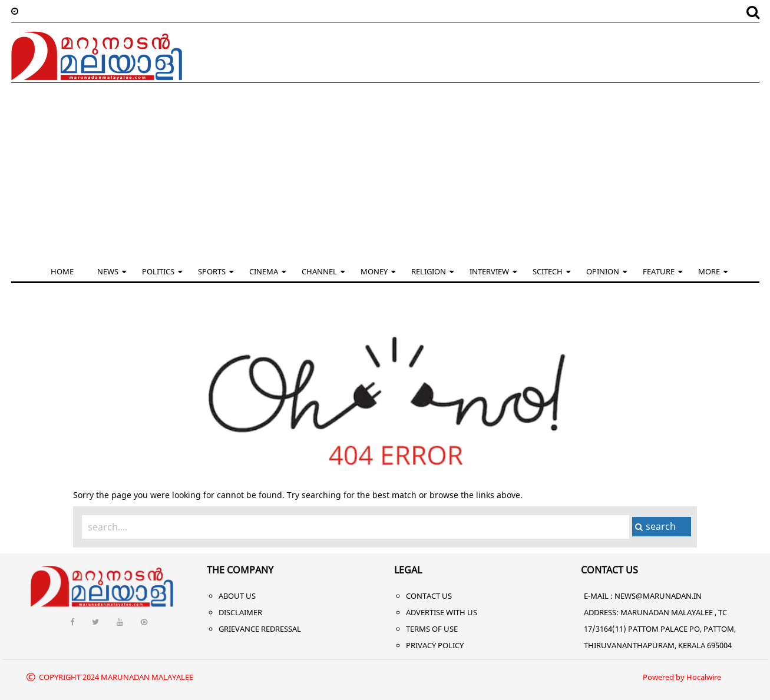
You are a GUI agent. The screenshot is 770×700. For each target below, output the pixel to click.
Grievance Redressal (260, 629)
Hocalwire (704, 677)
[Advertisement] (385, 171)
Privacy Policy (435, 645)
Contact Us (429, 596)
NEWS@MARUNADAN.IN (658, 596)
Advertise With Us (442, 612)
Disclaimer (240, 612)
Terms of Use (432, 629)
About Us (237, 596)
